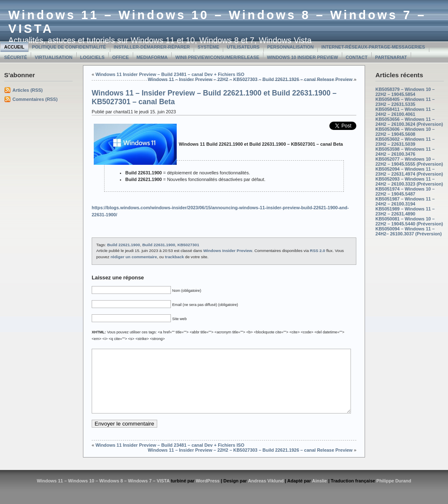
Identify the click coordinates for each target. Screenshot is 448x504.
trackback (175, 257)
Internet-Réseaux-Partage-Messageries (373, 47)
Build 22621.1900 (123, 245)
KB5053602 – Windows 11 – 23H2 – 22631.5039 (405, 142)
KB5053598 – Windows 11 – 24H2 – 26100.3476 (405, 152)
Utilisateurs (243, 47)
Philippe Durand (394, 493)
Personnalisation (290, 47)
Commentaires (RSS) (35, 99)
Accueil (14, 47)
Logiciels (92, 57)
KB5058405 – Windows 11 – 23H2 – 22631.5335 (405, 102)
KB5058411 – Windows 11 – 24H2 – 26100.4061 (405, 112)
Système (208, 47)
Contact (357, 57)
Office (120, 57)
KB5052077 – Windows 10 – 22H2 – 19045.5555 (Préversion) (409, 161)
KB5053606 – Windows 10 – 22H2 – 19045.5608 (405, 132)
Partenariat (391, 57)
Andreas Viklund (266, 493)
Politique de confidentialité (69, 47)
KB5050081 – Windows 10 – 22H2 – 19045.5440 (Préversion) (409, 221)
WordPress (208, 493)
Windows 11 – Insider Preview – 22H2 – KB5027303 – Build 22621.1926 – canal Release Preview (250, 79)
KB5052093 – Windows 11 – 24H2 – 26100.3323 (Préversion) (409, 181)
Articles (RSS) (28, 90)
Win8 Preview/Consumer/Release (217, 57)
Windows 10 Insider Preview (302, 57)
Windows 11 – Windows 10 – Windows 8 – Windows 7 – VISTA (103, 493)
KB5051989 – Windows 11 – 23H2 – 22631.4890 (405, 211)
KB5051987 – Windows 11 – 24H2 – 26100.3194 (405, 201)
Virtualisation (54, 57)
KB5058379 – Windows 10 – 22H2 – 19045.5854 (405, 92)
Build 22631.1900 (159, 245)
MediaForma (152, 57)
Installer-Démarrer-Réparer (152, 47)
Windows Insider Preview (228, 251)
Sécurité (16, 57)
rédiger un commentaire (134, 257)
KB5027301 (188, 245)
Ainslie (319, 493)
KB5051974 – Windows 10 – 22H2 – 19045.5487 (405, 191)
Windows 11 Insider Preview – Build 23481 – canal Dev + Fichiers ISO (170, 74)
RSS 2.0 (318, 251)
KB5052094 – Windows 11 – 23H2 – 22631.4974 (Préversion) (409, 171)
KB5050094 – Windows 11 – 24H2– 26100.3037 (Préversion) (409, 231)
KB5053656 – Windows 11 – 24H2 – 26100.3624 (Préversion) (409, 122)
